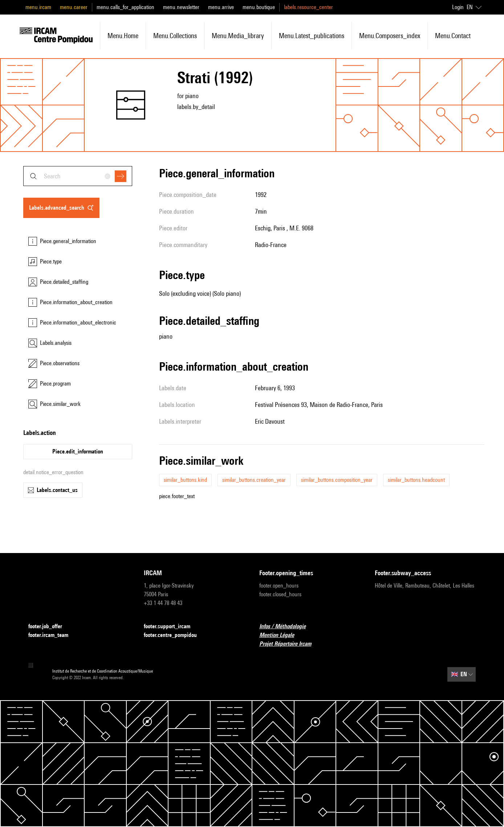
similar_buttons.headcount (416, 480)
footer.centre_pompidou (175, 635)
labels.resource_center (308, 7)
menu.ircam (38, 7)
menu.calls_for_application (125, 7)
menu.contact (453, 36)
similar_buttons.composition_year (337, 480)
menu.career (74, 7)
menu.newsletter (181, 7)
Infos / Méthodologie (287, 627)
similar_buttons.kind (185, 480)
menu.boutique (259, 7)
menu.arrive (221, 7)
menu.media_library (238, 36)
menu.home (123, 36)
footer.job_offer (50, 627)
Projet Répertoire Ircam (290, 644)
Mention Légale (281, 635)
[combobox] (78, 176)
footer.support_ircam (171, 627)
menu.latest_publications (312, 36)
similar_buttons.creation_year (254, 480)
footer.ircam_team (53, 635)
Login (458, 7)
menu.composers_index (390, 36)
